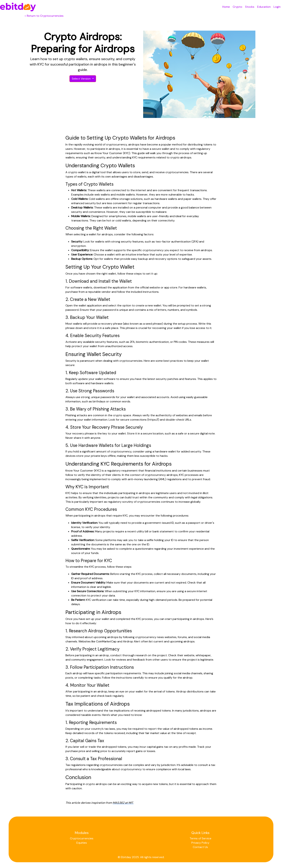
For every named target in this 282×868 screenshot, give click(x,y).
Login (277, 7)
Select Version (82, 79)
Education (264, 7)
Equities (82, 843)
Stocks (250, 7)
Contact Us (200, 847)
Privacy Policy (200, 843)
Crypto (237, 7)
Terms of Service (200, 838)
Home (226, 7)
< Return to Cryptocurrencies (44, 16)
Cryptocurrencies (82, 838)
